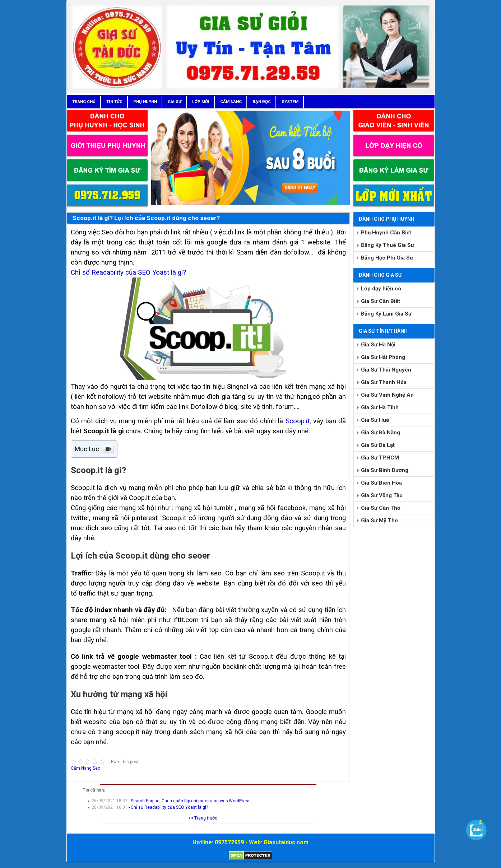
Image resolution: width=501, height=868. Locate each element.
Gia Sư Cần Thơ (381, 508)
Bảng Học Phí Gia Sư (387, 258)
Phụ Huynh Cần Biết (386, 233)
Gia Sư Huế (375, 420)
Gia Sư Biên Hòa (381, 483)
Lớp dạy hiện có (381, 289)
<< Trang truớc (203, 818)
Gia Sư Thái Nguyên (386, 370)
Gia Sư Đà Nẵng (381, 433)
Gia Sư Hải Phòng (383, 357)
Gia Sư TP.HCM (380, 458)
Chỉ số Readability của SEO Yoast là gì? (128, 272)
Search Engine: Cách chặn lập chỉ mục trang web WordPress (191, 801)
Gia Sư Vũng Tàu (382, 495)
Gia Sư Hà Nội (378, 345)
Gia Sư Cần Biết (381, 301)
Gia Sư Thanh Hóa (384, 382)
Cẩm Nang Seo (85, 768)
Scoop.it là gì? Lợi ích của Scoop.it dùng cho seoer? (146, 218)
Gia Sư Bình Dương (385, 470)
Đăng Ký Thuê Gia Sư (388, 245)
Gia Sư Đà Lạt (378, 445)
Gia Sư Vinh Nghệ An (387, 395)
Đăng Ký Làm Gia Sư (386, 314)
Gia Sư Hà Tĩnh (380, 407)
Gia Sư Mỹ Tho (379, 521)
